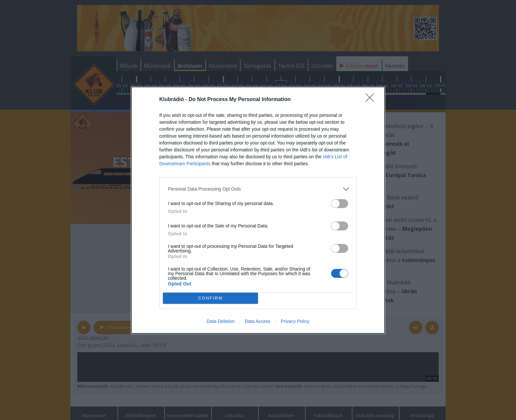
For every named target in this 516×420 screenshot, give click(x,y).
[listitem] (258, 189)
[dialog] (258, 210)
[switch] (340, 204)
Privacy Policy (295, 321)
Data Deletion (221, 321)
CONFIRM (210, 298)
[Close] (372, 100)
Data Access (258, 321)
